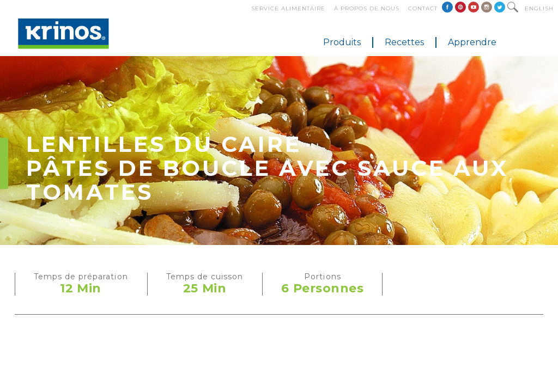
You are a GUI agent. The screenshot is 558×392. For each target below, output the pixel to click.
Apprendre (472, 42)
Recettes (404, 42)
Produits (342, 42)
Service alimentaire (288, 8)
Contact (423, 8)
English (539, 8)
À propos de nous (367, 8)
